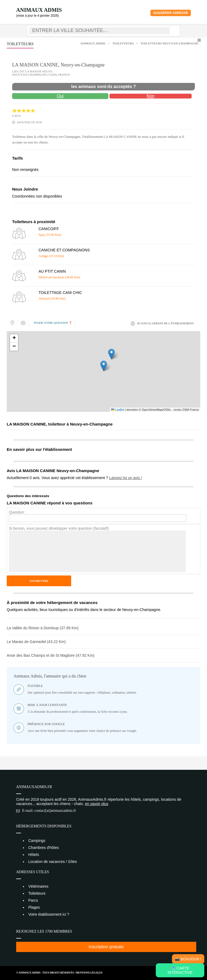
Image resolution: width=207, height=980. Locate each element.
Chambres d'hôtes (44, 848)
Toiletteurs (123, 43)
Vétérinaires (38, 886)
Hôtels (34, 855)
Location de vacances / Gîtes (53, 862)
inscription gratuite (106, 947)
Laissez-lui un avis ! (126, 478)
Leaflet (118, 410)
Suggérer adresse (171, 13)
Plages (34, 907)
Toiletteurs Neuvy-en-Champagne (169, 43)
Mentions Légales (89, 973)
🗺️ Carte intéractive (180, 970)
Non (151, 96)
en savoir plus (96, 804)
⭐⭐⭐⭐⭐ (24, 111)
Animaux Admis (39, 10)
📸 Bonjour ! (188, 959)
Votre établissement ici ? (49, 914)
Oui (60, 96)
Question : (18, 512)
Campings (37, 841)
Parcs (33, 900)
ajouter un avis (29, 122)
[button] (104, 366)
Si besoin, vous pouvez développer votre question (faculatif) (59, 528)
